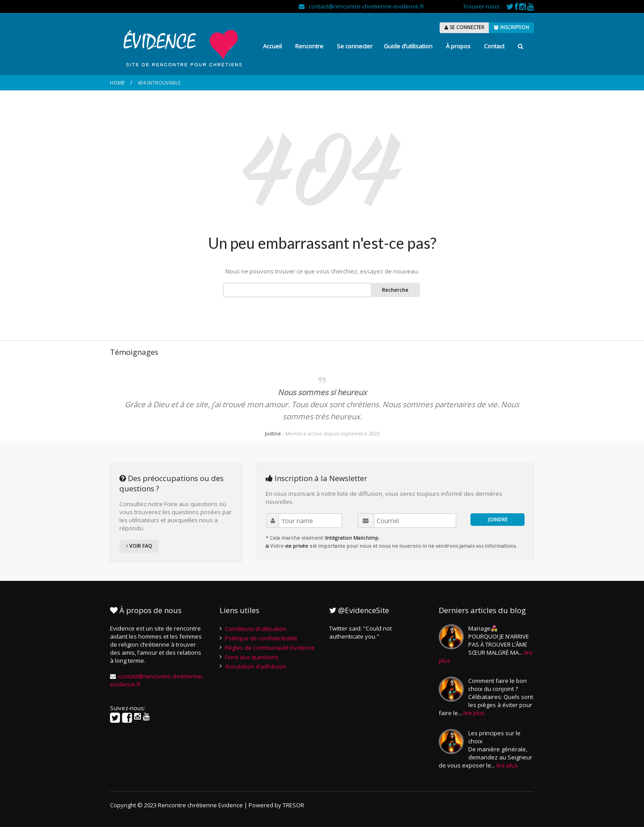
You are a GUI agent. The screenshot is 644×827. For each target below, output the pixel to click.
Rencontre (309, 46)
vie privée (297, 546)
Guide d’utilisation (408, 46)
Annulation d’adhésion (256, 666)
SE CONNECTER (464, 27)
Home (117, 83)
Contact (494, 46)
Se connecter (355, 46)
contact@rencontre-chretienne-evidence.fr (362, 6)
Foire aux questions (252, 657)
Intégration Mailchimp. (353, 538)
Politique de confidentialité (261, 638)
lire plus (474, 713)
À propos (458, 46)
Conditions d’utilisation (256, 629)
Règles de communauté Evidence (270, 648)
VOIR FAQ (139, 546)
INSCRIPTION (511, 27)
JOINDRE (498, 519)
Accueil (272, 46)
